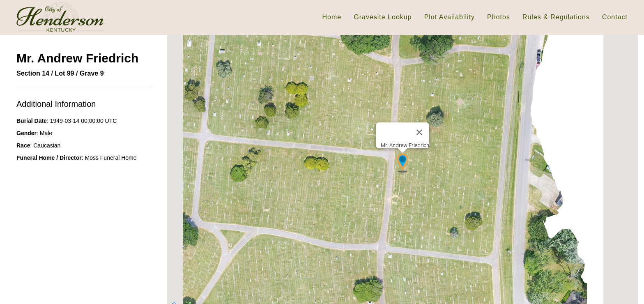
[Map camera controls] (626, 293)
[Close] (419, 132)
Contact (615, 17)
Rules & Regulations (556, 17)
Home (332, 17)
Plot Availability (450, 17)
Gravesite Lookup (383, 17)
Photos (499, 17)
